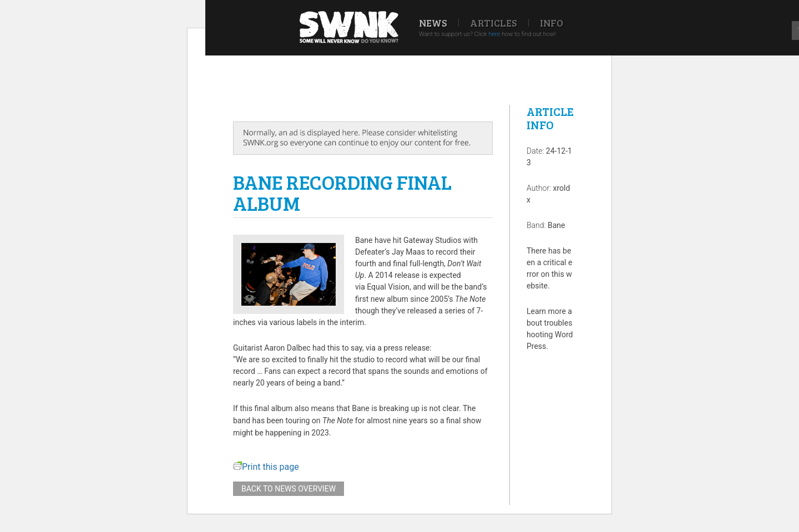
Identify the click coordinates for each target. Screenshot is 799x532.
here (494, 34)
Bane (557, 225)
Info (552, 23)
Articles (494, 23)
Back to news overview (289, 489)
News (433, 23)
